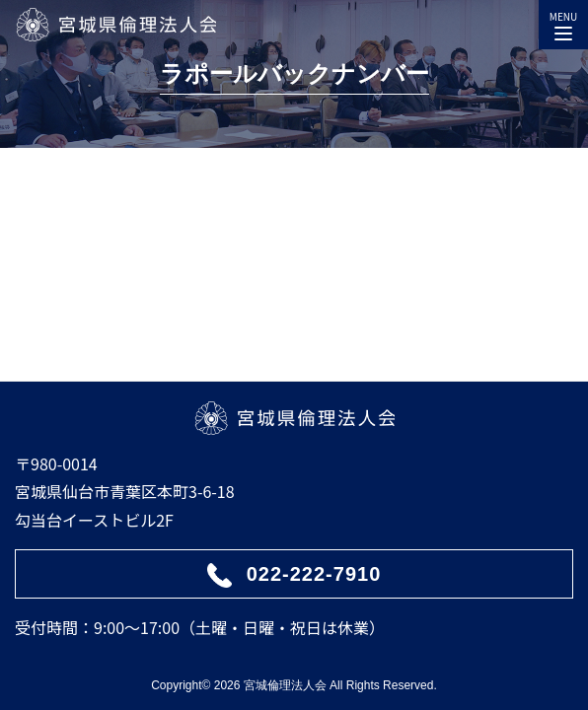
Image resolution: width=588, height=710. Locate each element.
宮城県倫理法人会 (115, 25)
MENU (563, 22)
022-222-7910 (314, 574)
